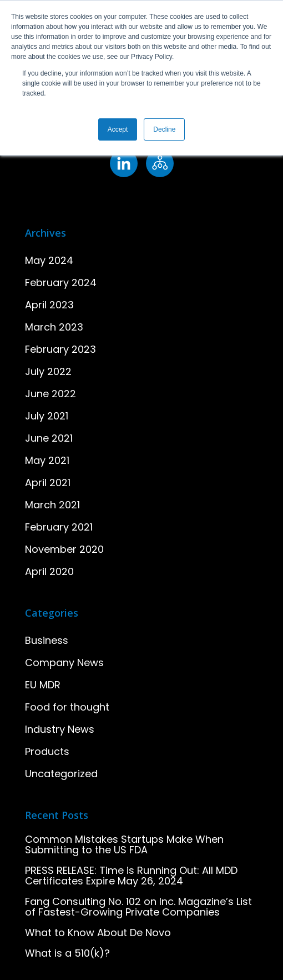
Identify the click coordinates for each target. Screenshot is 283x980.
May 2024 (49, 260)
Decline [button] (164, 129)
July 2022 (48, 371)
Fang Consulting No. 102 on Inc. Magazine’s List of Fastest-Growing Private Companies (138, 907)
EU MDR (43, 685)
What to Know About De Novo (98, 932)
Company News (64, 662)
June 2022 (50, 394)
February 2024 (61, 282)
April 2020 (49, 571)
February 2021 (59, 527)
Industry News (60, 729)
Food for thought (67, 707)
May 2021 (47, 460)
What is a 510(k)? (67, 953)
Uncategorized (61, 774)
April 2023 (49, 305)
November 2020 (64, 549)
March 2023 (54, 327)
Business (47, 640)
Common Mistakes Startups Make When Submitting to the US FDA (124, 844)
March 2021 (52, 505)
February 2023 (60, 349)
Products (47, 751)
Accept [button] (118, 129)
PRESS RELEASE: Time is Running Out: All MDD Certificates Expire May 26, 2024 (131, 876)
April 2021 (48, 482)
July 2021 (47, 416)
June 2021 (49, 438)
